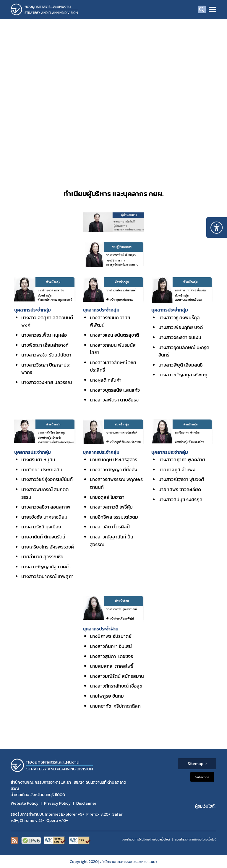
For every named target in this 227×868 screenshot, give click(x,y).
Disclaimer (86, 803)
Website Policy (25, 803)
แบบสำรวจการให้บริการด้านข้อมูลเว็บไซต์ (146, 839)
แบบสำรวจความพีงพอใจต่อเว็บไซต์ (196, 839)
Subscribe (202, 777)
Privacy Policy (57, 803)
